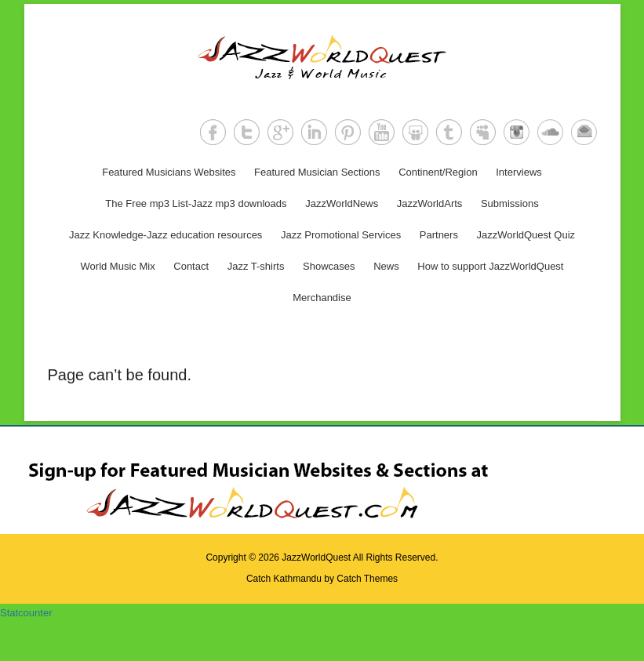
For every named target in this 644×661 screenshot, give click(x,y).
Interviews (519, 172)
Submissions (510, 203)
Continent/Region (438, 172)
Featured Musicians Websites (169, 172)
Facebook (213, 132)
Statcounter (26, 613)
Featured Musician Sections (317, 172)
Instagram (517, 132)
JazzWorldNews (342, 203)
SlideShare (415, 132)
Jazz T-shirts (256, 266)
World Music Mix (118, 266)
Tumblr (449, 132)
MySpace (483, 132)
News (386, 266)
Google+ (280, 132)
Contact (191, 266)
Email (584, 132)
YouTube (382, 132)
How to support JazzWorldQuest (490, 266)
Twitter (247, 132)
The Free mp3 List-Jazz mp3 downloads (196, 203)
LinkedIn (314, 132)
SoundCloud (550, 132)
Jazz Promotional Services (341, 235)
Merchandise (322, 298)
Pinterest (348, 132)
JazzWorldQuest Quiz (526, 235)
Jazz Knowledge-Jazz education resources (166, 235)
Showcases (329, 266)
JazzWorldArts (430, 203)
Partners (439, 235)
